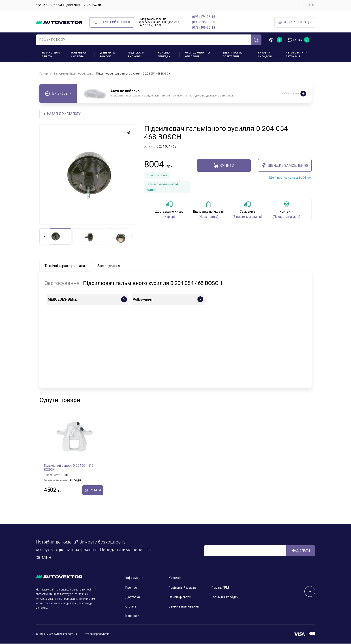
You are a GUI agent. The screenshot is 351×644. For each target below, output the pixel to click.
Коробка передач (164, 55)
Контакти (94, 5)
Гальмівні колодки (225, 597)
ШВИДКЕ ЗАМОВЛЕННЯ (285, 166)
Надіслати (301, 551)
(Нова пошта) (208, 217)
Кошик (296, 40)
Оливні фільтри (180, 597)
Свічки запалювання (184, 607)
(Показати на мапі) (286, 217)
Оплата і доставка (67, 5)
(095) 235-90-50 (204, 22)
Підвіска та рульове (136, 55)
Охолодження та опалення (198, 55)
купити (224, 166)
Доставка (133, 597)
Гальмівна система (79, 55)
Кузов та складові (265, 55)
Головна (45, 74)
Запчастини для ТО (50, 55)
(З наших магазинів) (247, 217)
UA (308, 5)
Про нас (42, 5)
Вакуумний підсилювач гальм (74, 74)
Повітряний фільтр (182, 588)
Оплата (131, 607)
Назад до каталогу (62, 114)
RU (313, 5)
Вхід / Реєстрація (295, 22)
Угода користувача (97, 634)
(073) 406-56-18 (204, 28)
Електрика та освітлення (232, 55)
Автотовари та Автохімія (297, 55)
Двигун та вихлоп (108, 55)
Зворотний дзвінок (112, 22)
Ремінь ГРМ (220, 588)
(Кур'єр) (169, 217)
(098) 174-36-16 (204, 17)
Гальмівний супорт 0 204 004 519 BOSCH (69, 468)
